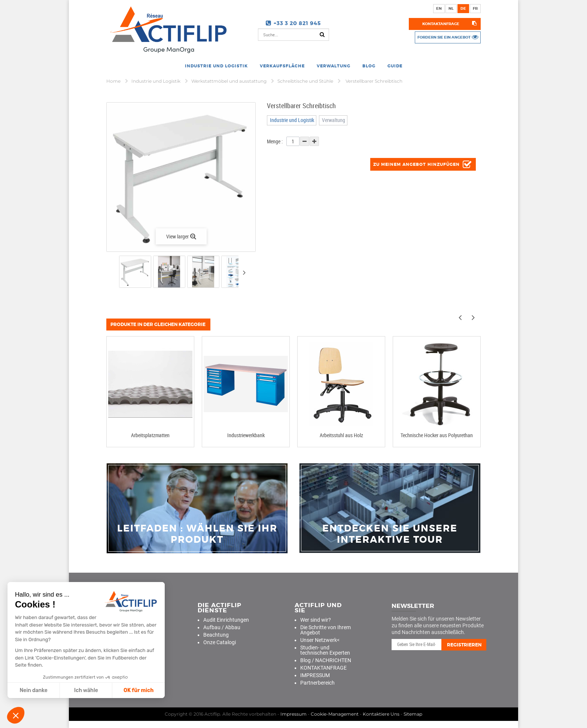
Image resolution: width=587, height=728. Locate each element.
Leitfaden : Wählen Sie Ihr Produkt (197, 534)
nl (451, 8)
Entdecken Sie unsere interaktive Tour (390, 534)
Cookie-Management (335, 714)
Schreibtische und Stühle (306, 81)
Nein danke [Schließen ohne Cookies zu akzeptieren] (33, 690)
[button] (16, 715)
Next (244, 272)
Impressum (293, 714)
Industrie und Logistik (156, 81)
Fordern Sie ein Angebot (441, 37)
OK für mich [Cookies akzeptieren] (139, 690)
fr (475, 8)
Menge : (275, 141)
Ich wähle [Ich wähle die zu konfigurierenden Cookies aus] (86, 690)
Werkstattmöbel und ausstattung (229, 81)
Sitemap (413, 714)
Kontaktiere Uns (381, 714)
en (439, 8)
